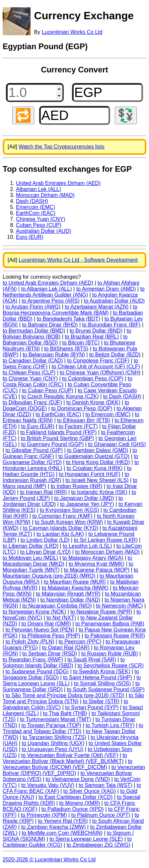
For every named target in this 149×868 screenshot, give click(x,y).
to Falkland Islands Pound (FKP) (58, 432)
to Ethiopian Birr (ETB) (84, 420)
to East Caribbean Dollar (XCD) (75, 797)
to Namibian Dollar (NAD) (70, 600)
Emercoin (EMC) (36, 207)
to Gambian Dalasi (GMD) (98, 450)
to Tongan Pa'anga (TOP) (51, 725)
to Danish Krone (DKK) (93, 402)
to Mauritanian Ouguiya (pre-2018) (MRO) (70, 573)
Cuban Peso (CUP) (39, 225)
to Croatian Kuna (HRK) (95, 468)
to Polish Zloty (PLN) (30, 642)
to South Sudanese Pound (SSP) (106, 689)
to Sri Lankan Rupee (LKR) (106, 540)
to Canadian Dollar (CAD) (33, 361)
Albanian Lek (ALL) (38, 189)
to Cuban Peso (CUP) (48, 390)
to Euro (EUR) (38, 426)
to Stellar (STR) (101, 701)
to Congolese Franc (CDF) (98, 361)
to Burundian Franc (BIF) (111, 325)
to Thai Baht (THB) (65, 713)
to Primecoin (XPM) (44, 815)
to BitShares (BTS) (66, 349)
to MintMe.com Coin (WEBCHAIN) (62, 833)
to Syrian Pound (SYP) (92, 707)
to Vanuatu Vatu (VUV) (48, 785)
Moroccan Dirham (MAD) (45, 195)
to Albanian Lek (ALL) (47, 289)
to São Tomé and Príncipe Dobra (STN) (73, 698)
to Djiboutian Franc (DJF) (32, 402)
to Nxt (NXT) (61, 618)
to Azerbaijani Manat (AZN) (97, 307)
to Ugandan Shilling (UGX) (53, 743)
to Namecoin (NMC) (119, 606)
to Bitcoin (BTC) (81, 343)
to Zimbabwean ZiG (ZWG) (99, 845)
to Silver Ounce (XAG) (90, 791)
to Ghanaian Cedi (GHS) (117, 444)
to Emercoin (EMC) (108, 414)
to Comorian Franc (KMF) (63, 516)
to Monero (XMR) (79, 803)
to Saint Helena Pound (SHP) (98, 677)
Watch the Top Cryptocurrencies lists (62, 147)
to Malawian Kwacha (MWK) (75, 588)
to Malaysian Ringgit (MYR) (68, 594)
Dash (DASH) (32, 201)
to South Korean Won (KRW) (69, 522)
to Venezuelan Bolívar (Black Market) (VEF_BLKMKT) (65, 758)
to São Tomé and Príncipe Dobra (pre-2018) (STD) (65, 695)
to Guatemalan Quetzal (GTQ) (94, 456)
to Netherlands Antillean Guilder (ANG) (74, 292)
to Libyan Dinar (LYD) (46, 552)
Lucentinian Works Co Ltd (72, 32)
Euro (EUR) (30, 237)
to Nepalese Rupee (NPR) (101, 612)
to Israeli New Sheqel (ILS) (97, 480)
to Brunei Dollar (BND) (96, 331)
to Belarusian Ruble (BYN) (54, 355)
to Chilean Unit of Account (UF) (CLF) (96, 367)
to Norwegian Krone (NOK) (34, 612)
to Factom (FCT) (78, 426)
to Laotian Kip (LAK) (60, 534)
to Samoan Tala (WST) (106, 785)
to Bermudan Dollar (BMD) (34, 331)
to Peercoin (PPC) (80, 642)
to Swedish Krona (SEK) (102, 672)
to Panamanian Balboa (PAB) (110, 624)
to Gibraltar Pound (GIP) (34, 450)
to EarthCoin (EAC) (58, 414)
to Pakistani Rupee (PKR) (115, 636)
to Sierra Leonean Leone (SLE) (86, 839)
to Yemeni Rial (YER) (63, 821)
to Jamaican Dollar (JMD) (84, 498)
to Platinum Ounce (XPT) (101, 815)
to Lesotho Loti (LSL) (87, 546)
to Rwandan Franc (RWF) (33, 660)
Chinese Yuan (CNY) (40, 219)
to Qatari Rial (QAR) (66, 648)
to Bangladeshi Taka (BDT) (69, 319)
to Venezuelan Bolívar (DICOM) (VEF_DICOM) (68, 764)
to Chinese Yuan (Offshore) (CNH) (100, 373)
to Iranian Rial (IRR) (43, 492)
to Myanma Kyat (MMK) (97, 564)
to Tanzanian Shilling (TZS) (54, 737)
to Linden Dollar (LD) (45, 540)
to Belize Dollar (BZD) (115, 355)
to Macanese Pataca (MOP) (97, 570)
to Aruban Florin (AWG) (33, 307)
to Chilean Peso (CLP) (29, 373)
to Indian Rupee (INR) (77, 486)
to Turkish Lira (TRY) (110, 725)
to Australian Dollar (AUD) (114, 301)
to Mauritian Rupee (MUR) (75, 582)
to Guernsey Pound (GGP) (53, 444)
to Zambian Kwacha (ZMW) (54, 827)
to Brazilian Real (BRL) (92, 337)
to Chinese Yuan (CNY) (30, 379)
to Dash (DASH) (122, 396)
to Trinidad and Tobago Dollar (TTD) (73, 728)
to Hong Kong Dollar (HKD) (98, 462)
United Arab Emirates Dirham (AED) (58, 183)
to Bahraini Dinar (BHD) (50, 325)
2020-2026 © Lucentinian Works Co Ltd (49, 860)
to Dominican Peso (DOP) (82, 408)
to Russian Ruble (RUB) (110, 654)
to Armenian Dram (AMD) (106, 289)
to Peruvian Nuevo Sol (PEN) (40, 630)
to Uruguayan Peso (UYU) (52, 749)
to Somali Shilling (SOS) (103, 683)
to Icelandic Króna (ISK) (99, 492)
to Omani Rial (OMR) (46, 624)
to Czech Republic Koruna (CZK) (60, 396)
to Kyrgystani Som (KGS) (70, 510)
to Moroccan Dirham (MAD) (107, 552)
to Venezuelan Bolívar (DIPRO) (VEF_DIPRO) (74, 770)
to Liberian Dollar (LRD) (31, 546)
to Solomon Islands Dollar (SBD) (64, 663)
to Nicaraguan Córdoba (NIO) (57, 606)
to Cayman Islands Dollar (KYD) (61, 528)
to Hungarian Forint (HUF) (90, 474)
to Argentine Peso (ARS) (51, 301)
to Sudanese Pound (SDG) (37, 672)
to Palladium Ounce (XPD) (73, 809)
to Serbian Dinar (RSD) (50, 654)
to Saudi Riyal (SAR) (92, 660)
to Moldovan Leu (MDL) (30, 558)
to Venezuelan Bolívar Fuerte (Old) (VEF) (70, 755)
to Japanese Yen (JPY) (87, 504)
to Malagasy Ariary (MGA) (93, 558)
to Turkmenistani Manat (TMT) (55, 719)
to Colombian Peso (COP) (93, 379)
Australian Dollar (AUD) (43, 231)
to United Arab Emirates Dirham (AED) (48, 283)
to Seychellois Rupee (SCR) (111, 666)
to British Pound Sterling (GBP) (58, 438)
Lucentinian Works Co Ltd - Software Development (78, 260)
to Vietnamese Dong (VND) (78, 779)
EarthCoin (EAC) (36, 213)
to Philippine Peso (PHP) (51, 636)
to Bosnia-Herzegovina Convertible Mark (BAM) (70, 310)
